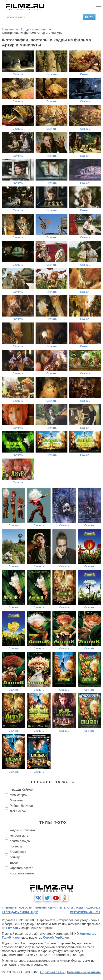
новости (25, 908)
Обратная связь (52, 972)
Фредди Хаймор (21, 790)
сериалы (55, 908)
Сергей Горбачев (56, 938)
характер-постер (22, 868)
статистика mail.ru (85, 912)
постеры (16, 846)
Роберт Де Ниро (21, 806)
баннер (15, 857)
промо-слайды (20, 841)
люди (79, 908)
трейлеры (10, 908)
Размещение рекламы (84, 972)
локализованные (22, 873)
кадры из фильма (22, 830)
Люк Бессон (18, 811)
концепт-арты (19, 836)
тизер (14, 863)
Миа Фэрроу (18, 795)
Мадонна (16, 800)
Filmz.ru (12, 928)
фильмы (40, 908)
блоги (68, 908)
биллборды (18, 852)
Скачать (18, 74)
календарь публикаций (20, 912)
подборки (92, 908)
